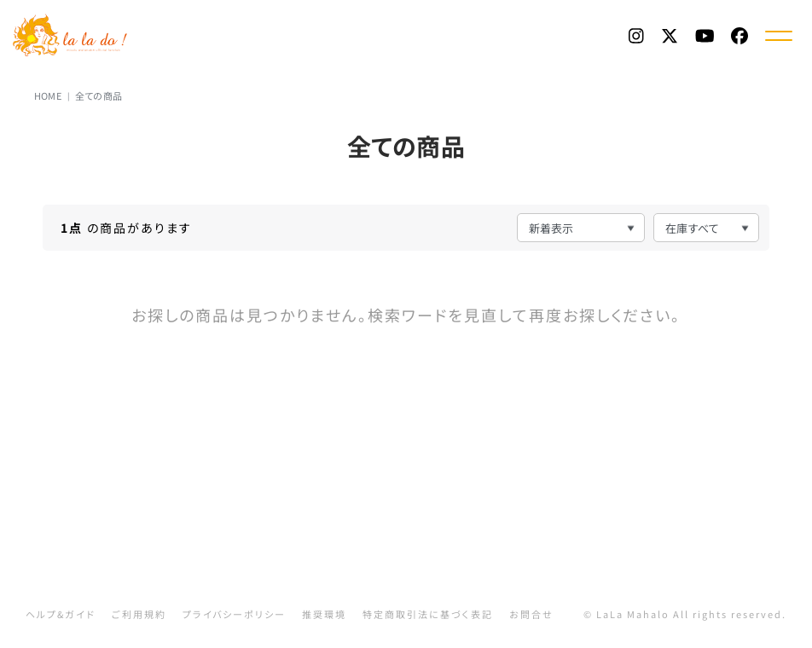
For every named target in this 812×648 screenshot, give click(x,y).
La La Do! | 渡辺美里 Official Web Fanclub (71, 35)
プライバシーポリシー (234, 614)
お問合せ (531, 614)
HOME (48, 95)
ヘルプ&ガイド (61, 614)
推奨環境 (324, 614)
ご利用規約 (139, 614)
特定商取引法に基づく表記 (428, 614)
